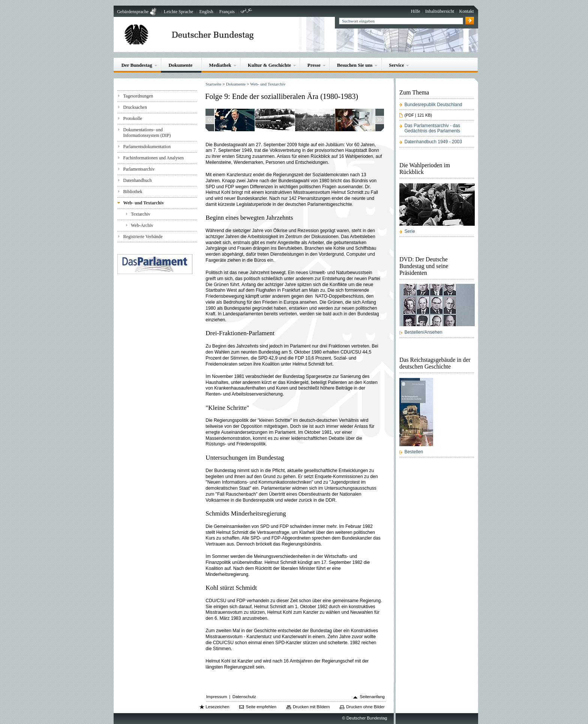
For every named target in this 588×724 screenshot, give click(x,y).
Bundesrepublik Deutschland (433, 105)
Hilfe (416, 11)
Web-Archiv (142, 225)
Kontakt (466, 11)
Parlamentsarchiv (139, 169)
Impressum (217, 697)
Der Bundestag (137, 65)
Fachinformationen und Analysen (153, 158)
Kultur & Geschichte (269, 65)
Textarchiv (141, 214)
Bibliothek (133, 192)
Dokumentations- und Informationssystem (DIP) (147, 133)
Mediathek (220, 65)
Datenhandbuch (137, 180)
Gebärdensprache (133, 12)
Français (227, 12)
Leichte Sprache (178, 12)
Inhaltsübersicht (440, 11)
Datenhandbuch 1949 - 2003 (433, 142)
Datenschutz (244, 697)
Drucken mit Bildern (311, 707)
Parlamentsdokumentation (147, 147)
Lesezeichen (217, 707)
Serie (409, 231)
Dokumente (181, 65)
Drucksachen (135, 107)
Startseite (213, 84)
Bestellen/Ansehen (423, 332)
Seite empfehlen (261, 707)
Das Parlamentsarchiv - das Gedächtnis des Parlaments (432, 128)
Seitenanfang (372, 697)
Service (396, 65)
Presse (314, 65)
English (206, 12)
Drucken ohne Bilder (365, 707)
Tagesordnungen (138, 96)
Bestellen (414, 452)
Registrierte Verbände (143, 237)
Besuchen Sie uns (355, 65)
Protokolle (132, 118)
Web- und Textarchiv (143, 203)
